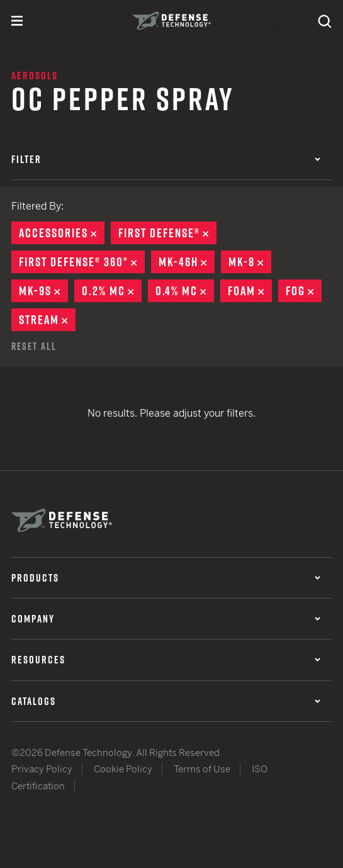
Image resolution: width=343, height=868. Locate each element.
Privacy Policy (42, 769)
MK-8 (250, 262)
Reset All (34, 346)
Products (166, 578)
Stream (47, 320)
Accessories (62, 233)
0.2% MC (112, 291)
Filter (166, 159)
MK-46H (187, 262)
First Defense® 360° (82, 262)
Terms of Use (202, 769)
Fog (304, 291)
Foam (250, 291)
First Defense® (167, 233)
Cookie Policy (123, 769)
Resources (166, 660)
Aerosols (35, 76)
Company (166, 619)
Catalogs (166, 701)
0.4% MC (185, 291)
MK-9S (43, 291)
